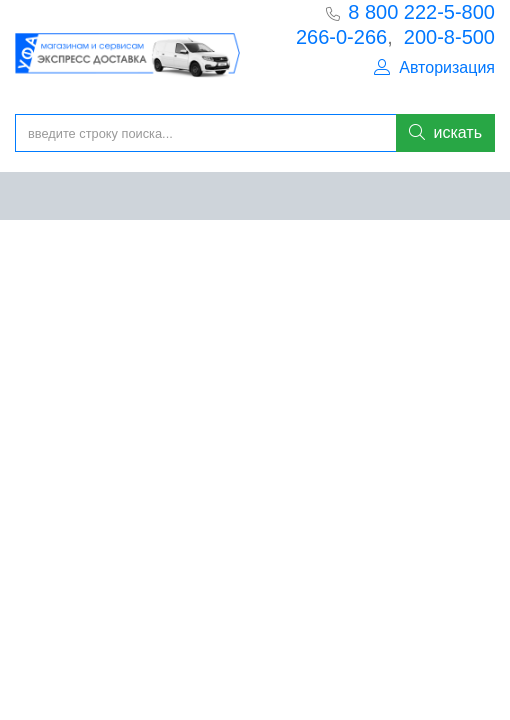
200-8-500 (449, 37)
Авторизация (434, 67)
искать (445, 132)
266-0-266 (341, 37)
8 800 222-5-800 (421, 12)
